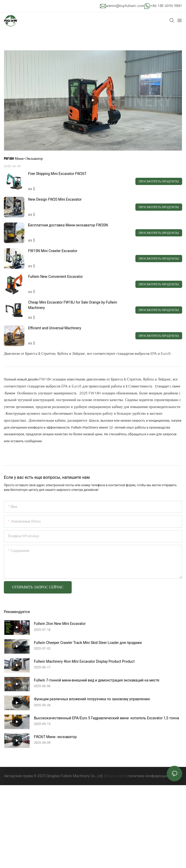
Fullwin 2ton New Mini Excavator (60, 624)
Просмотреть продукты (159, 181)
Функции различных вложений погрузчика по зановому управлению (92, 699)
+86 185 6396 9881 (166, 6)
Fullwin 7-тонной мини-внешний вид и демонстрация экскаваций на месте (97, 680)
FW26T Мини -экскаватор (55, 737)
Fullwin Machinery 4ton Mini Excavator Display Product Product (84, 661)
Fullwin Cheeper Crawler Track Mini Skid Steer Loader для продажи (88, 643)
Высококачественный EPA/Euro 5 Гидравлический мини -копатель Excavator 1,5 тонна (106, 718)
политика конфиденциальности (155, 776)
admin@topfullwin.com (125, 6)
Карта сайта (116, 776)
